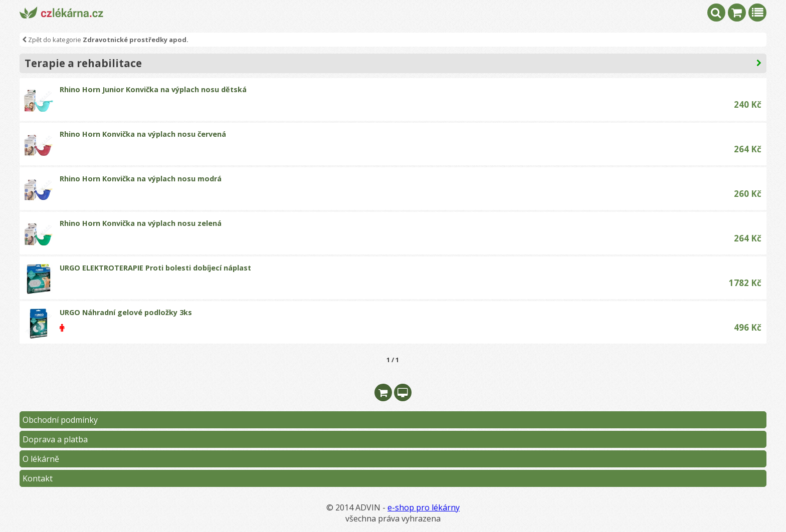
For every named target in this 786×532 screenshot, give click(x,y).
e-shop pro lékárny (424, 507)
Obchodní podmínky (60, 420)
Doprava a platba (55, 439)
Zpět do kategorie (105, 40)
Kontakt (38, 478)
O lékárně (41, 459)
